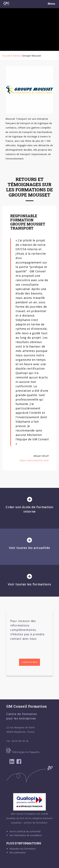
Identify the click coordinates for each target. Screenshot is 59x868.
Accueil (6, 56)
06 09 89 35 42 (20, 741)
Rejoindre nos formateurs (23, 849)
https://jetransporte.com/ (34, 460)
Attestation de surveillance (28, 835)
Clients (16, 56)
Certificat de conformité (28, 831)
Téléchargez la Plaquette (23, 752)
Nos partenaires (18, 852)
